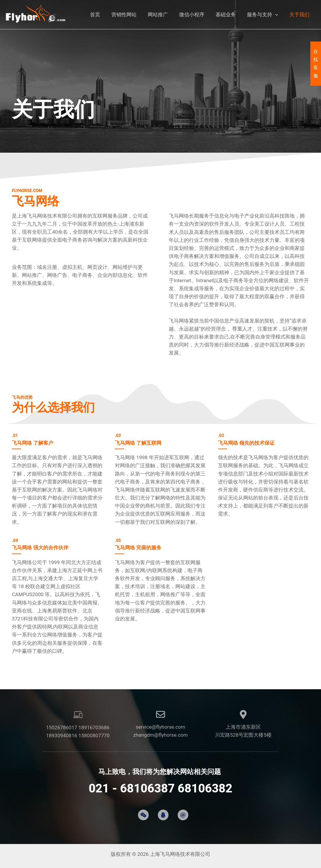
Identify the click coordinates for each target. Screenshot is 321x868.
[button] (277, 15)
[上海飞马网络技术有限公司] (36, 14)
